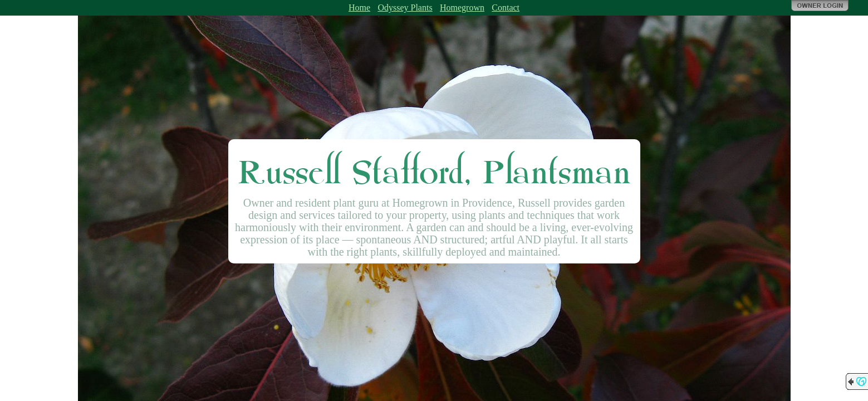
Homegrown (462, 8)
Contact (506, 8)
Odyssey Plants (405, 8)
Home (359, 8)
